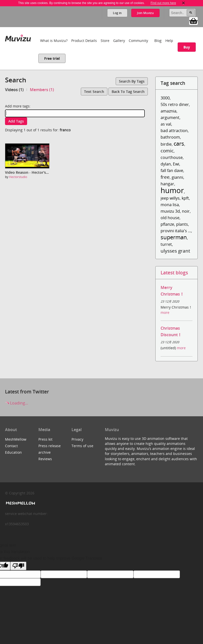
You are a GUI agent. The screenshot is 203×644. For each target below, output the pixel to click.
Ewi (176, 164)
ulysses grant (175, 251)
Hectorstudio (18, 177)
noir (186, 211)
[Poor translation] (18, 566)
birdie (166, 144)
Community (138, 41)
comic (167, 151)
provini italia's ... (176, 231)
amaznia (168, 111)
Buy (187, 47)
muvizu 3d (170, 211)
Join (145, 13)
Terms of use (82, 446)
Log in (117, 13)
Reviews (45, 459)
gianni (177, 177)
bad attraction (174, 131)
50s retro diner (175, 104)
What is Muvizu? (54, 41)
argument (170, 118)
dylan (166, 164)
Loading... (17, 403)
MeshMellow (16, 439)
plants (182, 224)
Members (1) (42, 90)
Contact (11, 446)
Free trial (52, 58)
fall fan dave (172, 170)
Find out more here (163, 3)
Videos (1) (14, 90)
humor (172, 190)
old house (170, 218)
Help (169, 41)
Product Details (84, 41)
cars (179, 143)
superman (174, 237)
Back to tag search (128, 92)
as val (166, 124)
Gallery (119, 41)
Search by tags (132, 81)
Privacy (77, 439)
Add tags (16, 121)
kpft (185, 198)
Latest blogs (174, 273)
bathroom (170, 137)
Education (13, 452)
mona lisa (170, 205)
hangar (167, 184)
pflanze (167, 224)
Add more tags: (18, 106)
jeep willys (170, 198)
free (165, 177)
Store (105, 41)
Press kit (45, 439)
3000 (165, 98)
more (165, 312)
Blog (158, 41)
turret (166, 244)
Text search (94, 92)
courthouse (172, 157)
